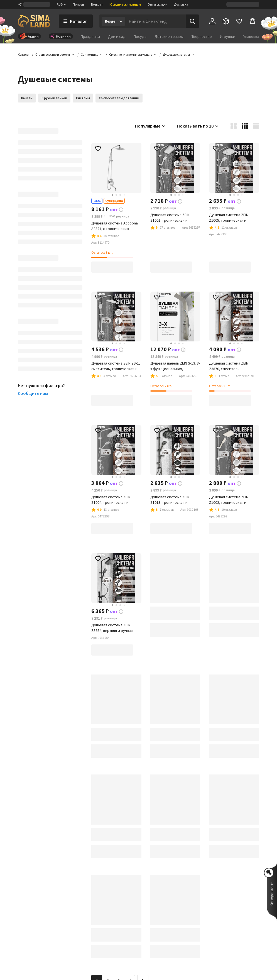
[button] (176, 55)
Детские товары (169, 36)
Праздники (90, 36)
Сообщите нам (33, 393)
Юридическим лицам (125, 4)
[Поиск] (192, 21)
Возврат (97, 4)
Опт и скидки (157, 4)
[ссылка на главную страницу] (34, 21)
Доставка (181, 4)
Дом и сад (117, 36)
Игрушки (228, 36)
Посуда (140, 36)
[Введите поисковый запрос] (155, 21)
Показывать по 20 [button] (198, 126)
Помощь (79, 4)
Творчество (202, 36)
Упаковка (251, 36)
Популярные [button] (150, 126)
